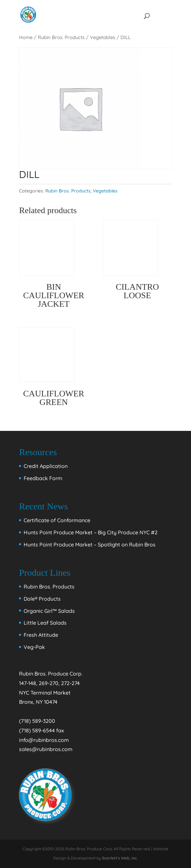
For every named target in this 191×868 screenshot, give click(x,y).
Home (26, 37)
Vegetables (103, 37)
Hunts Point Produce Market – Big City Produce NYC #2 (91, 532)
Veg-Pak (34, 647)
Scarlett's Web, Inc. (120, 858)
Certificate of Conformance (57, 520)
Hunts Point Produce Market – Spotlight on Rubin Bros (90, 545)
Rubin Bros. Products (61, 37)
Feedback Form (43, 478)
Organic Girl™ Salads (49, 611)
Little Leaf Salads (45, 623)
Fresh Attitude (41, 635)
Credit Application (46, 466)
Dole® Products (42, 599)
